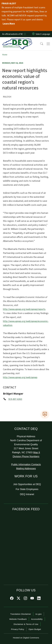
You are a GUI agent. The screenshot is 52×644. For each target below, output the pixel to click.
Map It (37, 452)
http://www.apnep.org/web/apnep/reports (24, 309)
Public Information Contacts (26, 464)
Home (5, 55)
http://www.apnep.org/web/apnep (20, 377)
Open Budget (35, 629)
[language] (43, 34)
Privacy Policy (18, 629)
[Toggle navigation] (48, 44)
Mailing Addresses (26, 468)
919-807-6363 (15, 399)
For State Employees (27, 489)
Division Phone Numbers (26, 456)
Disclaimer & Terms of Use (26, 624)
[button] (40, 44)
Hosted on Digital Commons (26, 638)
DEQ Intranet (27, 494)
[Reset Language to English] (33, 34)
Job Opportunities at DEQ (27, 484)
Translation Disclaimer (21, 614)
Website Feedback (18, 619)
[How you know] (25, 34)
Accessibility (37, 619)
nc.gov (39, 614)
